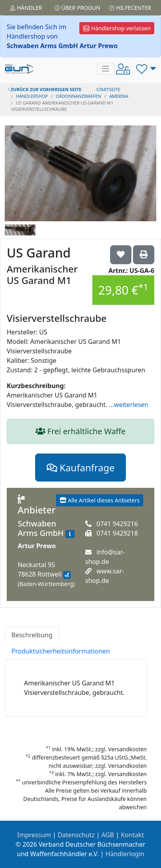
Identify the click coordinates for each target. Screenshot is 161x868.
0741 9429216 (117, 524)
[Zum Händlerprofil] (70, 534)
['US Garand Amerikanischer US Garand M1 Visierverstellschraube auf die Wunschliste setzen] (121, 255)
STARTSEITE (108, 89)
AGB (108, 835)
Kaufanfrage (80, 468)
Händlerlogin (125, 854)
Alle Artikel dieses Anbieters (100, 500)
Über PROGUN (77, 8)
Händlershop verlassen (117, 28)
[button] (146, 69)
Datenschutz (76, 835)
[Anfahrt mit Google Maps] (67, 575)
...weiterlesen (129, 405)
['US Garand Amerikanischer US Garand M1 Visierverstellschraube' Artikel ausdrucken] (144, 255)
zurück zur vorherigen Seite (45, 89)
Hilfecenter (130, 8)
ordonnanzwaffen (78, 96)
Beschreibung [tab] (32, 635)
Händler (26, 8)
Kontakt (132, 835)
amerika (119, 96)
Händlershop (32, 96)
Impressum (34, 835)
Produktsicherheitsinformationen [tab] (61, 651)
